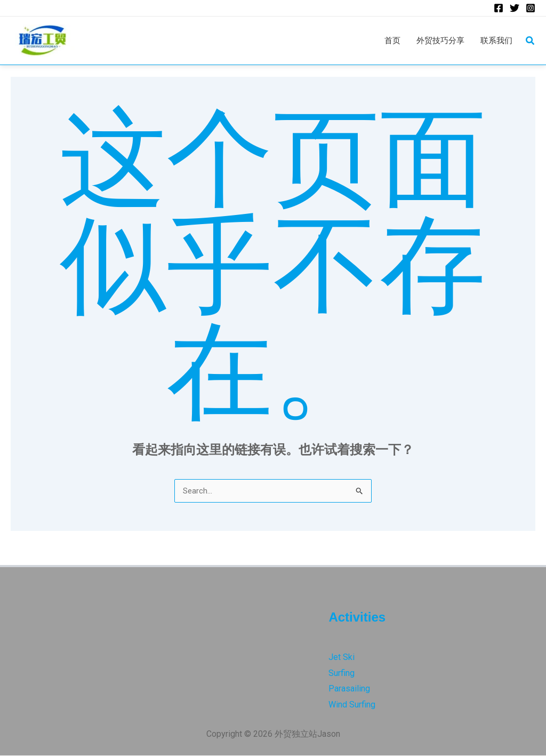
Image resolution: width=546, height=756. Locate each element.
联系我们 (495, 41)
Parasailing (349, 689)
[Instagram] (531, 9)
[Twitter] (515, 9)
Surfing (342, 674)
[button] (531, 41)
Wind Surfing (352, 705)
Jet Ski (342, 658)
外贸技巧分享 (437, 41)
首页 (387, 41)
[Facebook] (499, 9)
